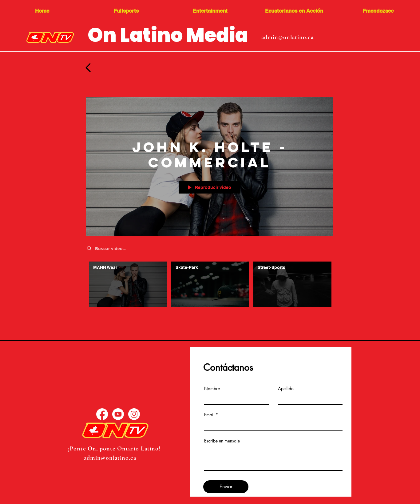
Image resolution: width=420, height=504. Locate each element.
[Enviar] (226, 487)
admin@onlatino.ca (287, 37)
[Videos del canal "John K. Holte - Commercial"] (210, 286)
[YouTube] (118, 414)
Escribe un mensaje (222, 441)
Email (209, 415)
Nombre (212, 389)
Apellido (286, 389)
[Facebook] (102, 414)
